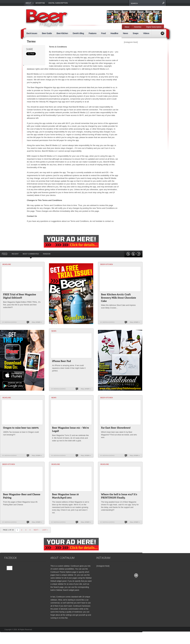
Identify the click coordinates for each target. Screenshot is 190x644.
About (29, 3)
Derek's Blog (78, 33)
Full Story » (37, 322)
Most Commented (31, 254)
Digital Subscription (58, 3)
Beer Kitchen (62, 33)
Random (47, 254)
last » (45, 530)
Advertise (40, 3)
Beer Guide (47, 33)
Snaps (136, 33)
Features (92, 33)
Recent (15, 254)
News (125, 33)
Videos (146, 33)
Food (103, 33)
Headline (114, 33)
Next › (36, 530)
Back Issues (32, 33)
